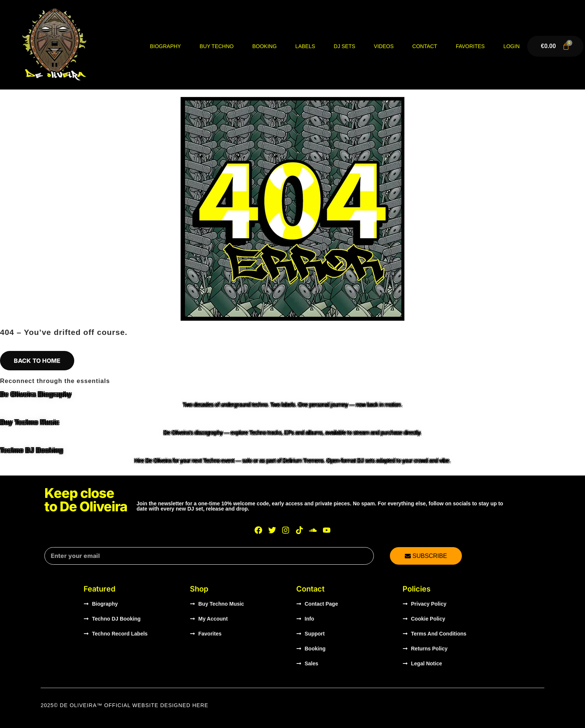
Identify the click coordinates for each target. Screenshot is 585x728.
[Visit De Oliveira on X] (272, 530)
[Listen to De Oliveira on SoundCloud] (313, 530)
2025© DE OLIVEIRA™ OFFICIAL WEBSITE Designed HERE (124, 705)
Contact (425, 46)
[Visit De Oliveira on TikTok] (300, 530)
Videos (384, 46)
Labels (305, 46)
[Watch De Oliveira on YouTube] (327, 530)
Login (512, 46)
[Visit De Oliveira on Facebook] (259, 530)
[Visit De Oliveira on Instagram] (286, 530)
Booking (264, 46)
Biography (165, 46)
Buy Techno (217, 46)
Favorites (470, 46)
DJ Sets (345, 46)
